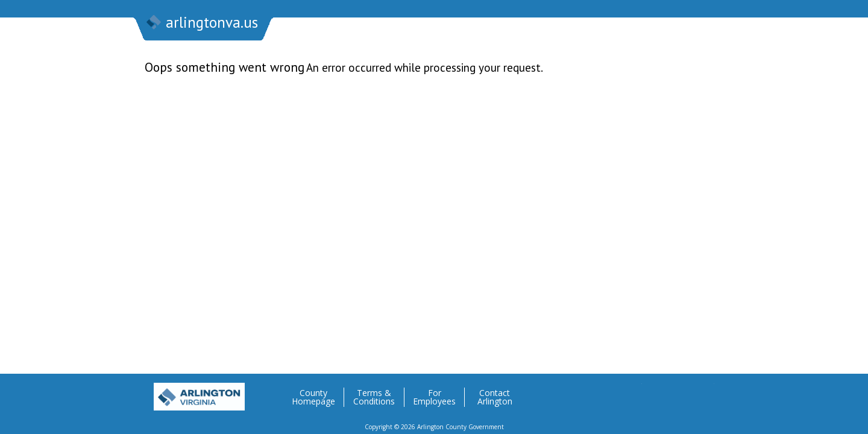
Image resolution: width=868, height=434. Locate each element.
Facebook (656, 392)
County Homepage (313, 397)
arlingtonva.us (201, 24)
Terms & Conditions (374, 397)
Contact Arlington (495, 397)
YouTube (705, 392)
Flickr (681, 392)
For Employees (434, 397)
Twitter (632, 392)
